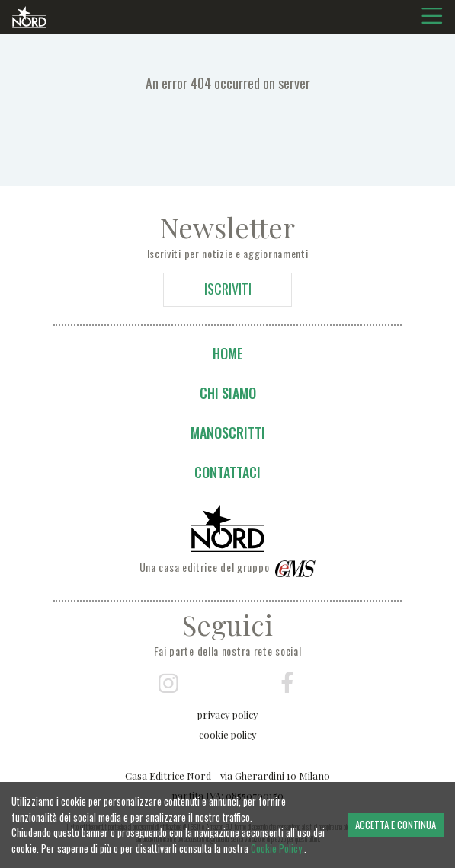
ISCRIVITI (228, 289)
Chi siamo (228, 393)
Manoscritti (228, 432)
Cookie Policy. (277, 848)
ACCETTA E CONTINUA (396, 825)
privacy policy (228, 715)
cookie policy (228, 734)
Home (228, 353)
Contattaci (227, 472)
